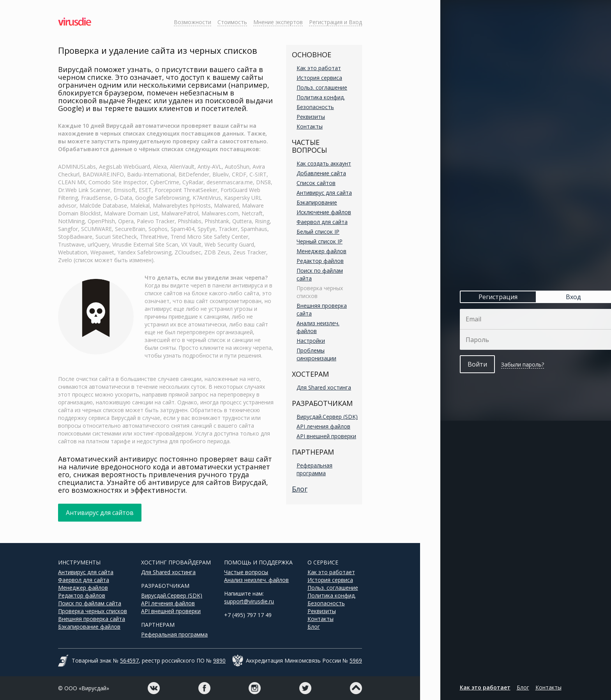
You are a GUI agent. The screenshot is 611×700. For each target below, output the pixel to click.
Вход (553, 297)
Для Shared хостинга (324, 387)
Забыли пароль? (502, 364)
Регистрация (478, 297)
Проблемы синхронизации (316, 354)
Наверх (356, 688)
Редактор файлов (320, 261)
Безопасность (315, 107)
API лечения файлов (323, 426)
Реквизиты (311, 117)
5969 (356, 660)
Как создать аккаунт (324, 163)
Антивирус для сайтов (100, 513)
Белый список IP (318, 232)
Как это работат (319, 68)
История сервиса (319, 78)
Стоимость (232, 22)
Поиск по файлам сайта (90, 603)
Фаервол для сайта (322, 222)
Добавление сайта (321, 173)
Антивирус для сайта (324, 193)
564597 (129, 660)
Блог (300, 489)
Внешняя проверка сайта (92, 619)
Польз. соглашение (322, 87)
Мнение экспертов (278, 22)
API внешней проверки (326, 436)
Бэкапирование (317, 202)
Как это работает (331, 572)
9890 (219, 660)
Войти (457, 364)
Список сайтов (316, 183)
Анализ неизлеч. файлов (256, 580)
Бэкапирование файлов (89, 627)
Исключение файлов (324, 212)
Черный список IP (320, 241)
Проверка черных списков (93, 611)
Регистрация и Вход (336, 22)
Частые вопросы (246, 572)
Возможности (192, 22)
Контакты (310, 126)
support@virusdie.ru (249, 601)
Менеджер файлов (321, 251)
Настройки (311, 341)
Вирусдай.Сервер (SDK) (327, 417)
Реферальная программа (314, 469)
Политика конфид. (321, 97)
